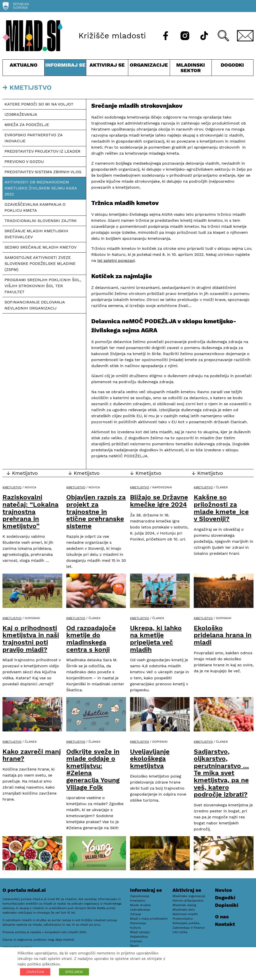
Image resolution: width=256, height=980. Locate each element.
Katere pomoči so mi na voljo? (39, 104)
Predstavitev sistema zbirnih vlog (43, 172)
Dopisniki (227, 905)
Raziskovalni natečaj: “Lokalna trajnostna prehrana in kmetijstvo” (30, 511)
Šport (134, 946)
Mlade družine (140, 905)
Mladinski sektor (191, 69)
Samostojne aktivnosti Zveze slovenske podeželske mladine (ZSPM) (40, 263)
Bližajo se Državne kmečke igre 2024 (159, 501)
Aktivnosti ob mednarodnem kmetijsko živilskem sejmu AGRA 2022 (41, 188)
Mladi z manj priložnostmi (149, 919)
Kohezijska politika (186, 923)
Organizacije (149, 69)
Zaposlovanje (140, 896)
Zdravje (135, 914)
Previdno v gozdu (24, 161)
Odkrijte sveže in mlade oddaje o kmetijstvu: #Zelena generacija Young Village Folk (93, 769)
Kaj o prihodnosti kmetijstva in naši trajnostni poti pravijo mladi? (31, 639)
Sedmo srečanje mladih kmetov (40, 247)
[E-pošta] (245, 36)
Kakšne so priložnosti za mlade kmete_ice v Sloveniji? (221, 508)
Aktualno (23, 69)
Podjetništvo (139, 937)
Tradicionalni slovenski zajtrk (41, 221)
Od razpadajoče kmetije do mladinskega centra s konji (91, 639)
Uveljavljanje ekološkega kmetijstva (150, 759)
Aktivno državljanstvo (188, 901)
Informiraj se (65, 69)
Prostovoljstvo (183, 919)
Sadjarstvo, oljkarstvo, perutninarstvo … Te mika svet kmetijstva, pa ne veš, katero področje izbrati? (221, 773)
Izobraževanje (140, 910)
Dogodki (232, 65)
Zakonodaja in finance (189, 928)
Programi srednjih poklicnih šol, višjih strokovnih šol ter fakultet (43, 286)
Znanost (136, 941)
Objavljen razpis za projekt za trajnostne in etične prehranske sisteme (96, 511)
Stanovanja (138, 923)
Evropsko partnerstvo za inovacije (34, 138)
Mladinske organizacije (189, 896)
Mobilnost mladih (185, 914)
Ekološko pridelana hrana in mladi (223, 635)
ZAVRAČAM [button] (35, 972)
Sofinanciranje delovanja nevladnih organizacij (35, 305)
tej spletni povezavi (116, 260)
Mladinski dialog (184, 905)
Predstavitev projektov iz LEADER (42, 151)
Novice (223, 890)
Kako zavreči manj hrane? (32, 755)
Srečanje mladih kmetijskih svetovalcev (36, 234)
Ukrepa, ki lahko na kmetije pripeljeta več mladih (156, 639)
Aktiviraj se (107, 69)
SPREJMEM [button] (74, 972)
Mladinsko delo (184, 910)
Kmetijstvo (12, 487)
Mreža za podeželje (27, 125)
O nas (222, 917)
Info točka (180, 932)
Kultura (135, 928)
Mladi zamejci (140, 932)
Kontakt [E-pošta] (225, 924)
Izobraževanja (21, 114)
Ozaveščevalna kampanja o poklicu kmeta (35, 207)
